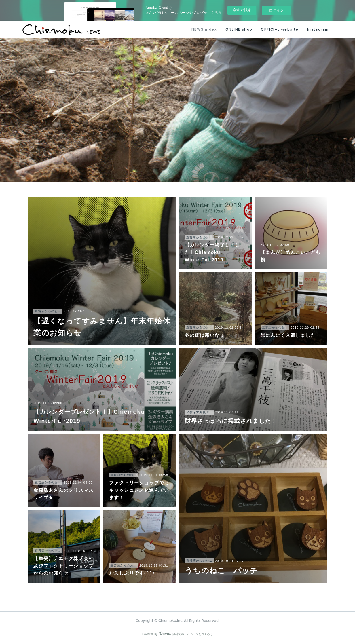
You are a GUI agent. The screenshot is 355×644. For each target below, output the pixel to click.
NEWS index (204, 29)
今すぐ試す (242, 10)
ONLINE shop (239, 29)
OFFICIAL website (280, 29)
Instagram (318, 29)
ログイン (276, 10)
